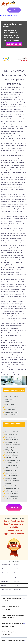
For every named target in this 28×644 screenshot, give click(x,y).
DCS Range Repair (10, 410)
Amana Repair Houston (12, 440)
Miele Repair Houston (11, 499)
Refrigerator (14, 16)
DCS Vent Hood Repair (12, 397)
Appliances (7, 16)
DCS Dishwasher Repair (12, 402)
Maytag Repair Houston (12, 463)
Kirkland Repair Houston (12, 491)
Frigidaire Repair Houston (12, 476)
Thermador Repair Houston (13, 445)
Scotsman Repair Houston (13, 481)
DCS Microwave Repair (12, 407)
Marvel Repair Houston (12, 494)
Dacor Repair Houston (11, 435)
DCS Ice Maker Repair (11, 415)
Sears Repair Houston (11, 458)
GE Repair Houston (11, 471)
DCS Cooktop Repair (11, 399)
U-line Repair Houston (11, 486)
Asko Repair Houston (11, 437)
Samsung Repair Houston (12, 465)
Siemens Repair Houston (12, 489)
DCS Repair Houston (11, 483)
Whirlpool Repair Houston (12, 450)
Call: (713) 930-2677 (14, 44)
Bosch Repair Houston (11, 442)
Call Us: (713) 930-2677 (13, 10)
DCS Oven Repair (10, 405)
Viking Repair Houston (12, 453)
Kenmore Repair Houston (12, 473)
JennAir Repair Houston (12, 496)
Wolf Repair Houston (11, 447)
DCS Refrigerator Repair (12, 412)
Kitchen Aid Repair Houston (13, 460)
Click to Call (14, 507)
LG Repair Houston (11, 478)
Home (2, 16)
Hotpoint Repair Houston (12, 432)
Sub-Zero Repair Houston (12, 455)
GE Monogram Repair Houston (14, 468)
